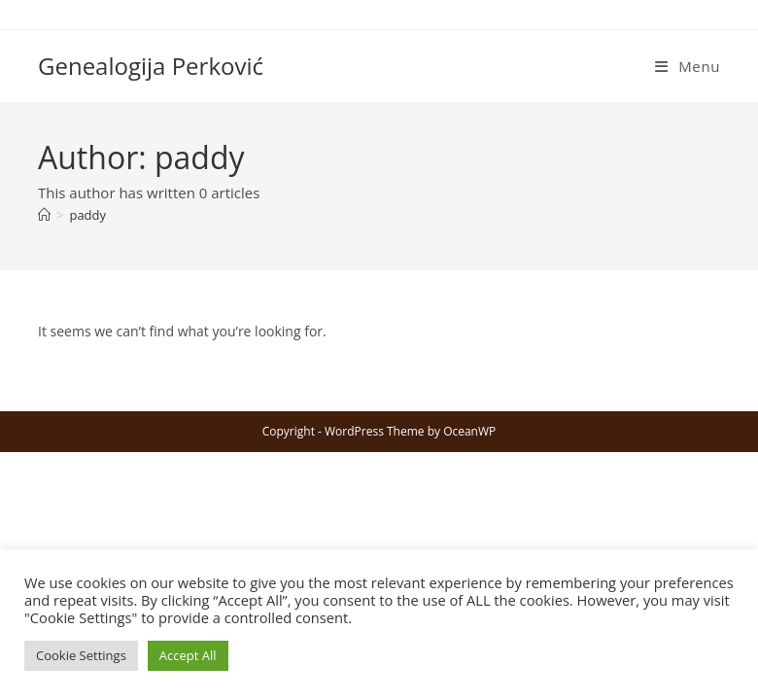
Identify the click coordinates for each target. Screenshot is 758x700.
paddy (87, 215)
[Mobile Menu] (688, 66)
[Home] (44, 215)
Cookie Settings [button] (81, 655)
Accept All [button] (188, 655)
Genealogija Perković (151, 66)
